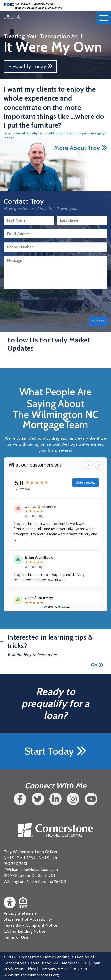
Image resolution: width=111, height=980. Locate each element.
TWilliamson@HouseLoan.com (31, 870)
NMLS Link (48, 858)
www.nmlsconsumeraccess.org (31, 975)
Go (97, 665)
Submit (98, 321)
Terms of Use (16, 937)
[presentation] (42, 303)
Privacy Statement (21, 913)
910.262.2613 (16, 864)
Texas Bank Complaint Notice (31, 925)
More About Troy (81, 148)
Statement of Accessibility (28, 919)
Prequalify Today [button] (30, 66)
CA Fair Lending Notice (25, 931)
